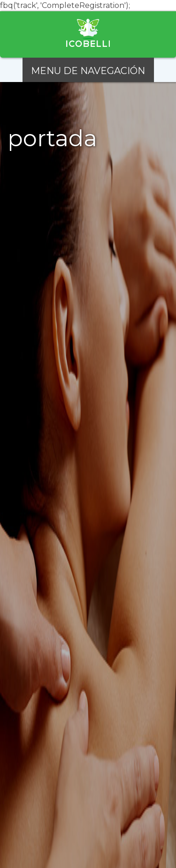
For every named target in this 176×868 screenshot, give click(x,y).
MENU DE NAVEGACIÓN (88, 71)
